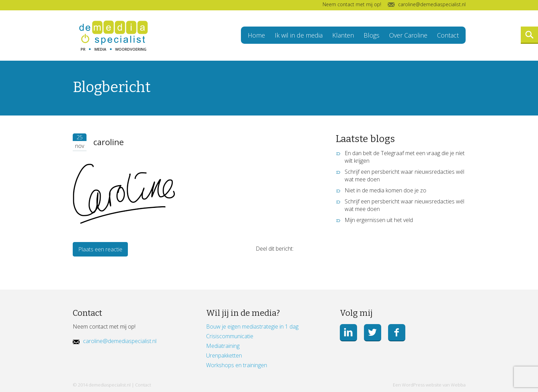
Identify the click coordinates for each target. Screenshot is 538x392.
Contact (448, 35)
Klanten (343, 35)
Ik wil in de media (299, 35)
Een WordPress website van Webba (429, 385)
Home (256, 35)
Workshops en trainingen (237, 365)
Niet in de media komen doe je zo (385, 190)
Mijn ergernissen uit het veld (379, 220)
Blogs (372, 35)
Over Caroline (408, 35)
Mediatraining (223, 346)
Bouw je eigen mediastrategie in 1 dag (252, 326)
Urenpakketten (224, 355)
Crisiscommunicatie (230, 336)
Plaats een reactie (100, 249)
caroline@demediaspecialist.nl (120, 341)
